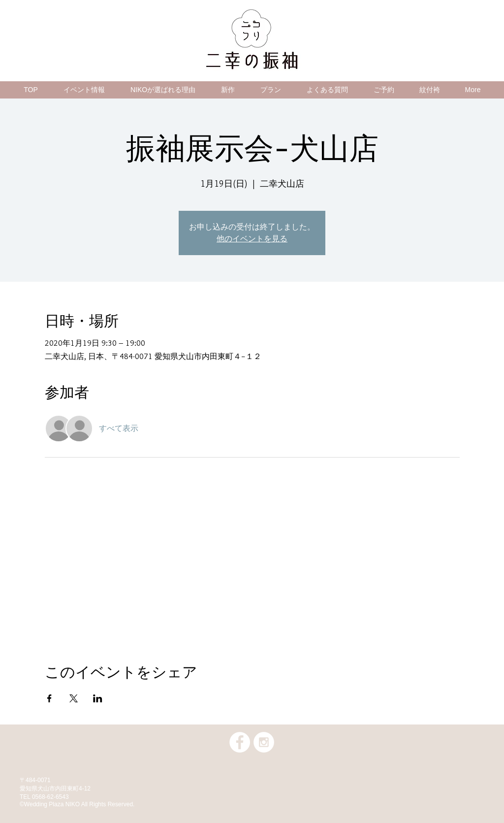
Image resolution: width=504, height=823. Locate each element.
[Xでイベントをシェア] (74, 698)
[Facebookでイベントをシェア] (49, 698)
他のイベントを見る (252, 239)
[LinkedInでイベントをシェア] (98, 698)
